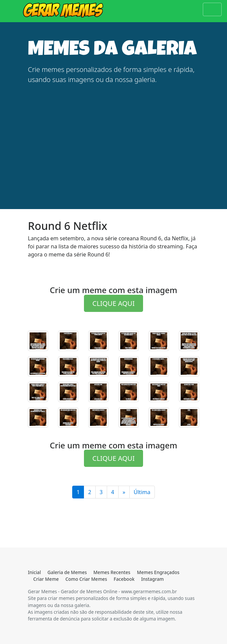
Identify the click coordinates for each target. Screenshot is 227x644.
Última (142, 492)
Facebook (124, 579)
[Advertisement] (113, 137)
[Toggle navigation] (212, 9)
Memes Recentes (112, 572)
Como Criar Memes (86, 579)
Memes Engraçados (158, 572)
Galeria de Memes (67, 572)
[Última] (124, 492)
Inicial (34, 572)
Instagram (152, 579)
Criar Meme (46, 579)
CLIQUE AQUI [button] (113, 303)
